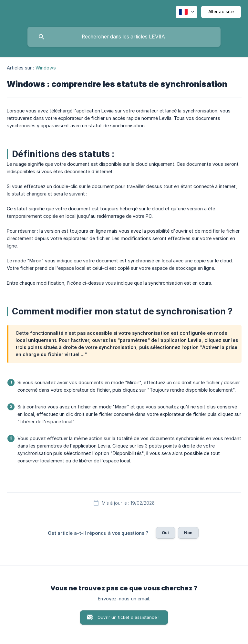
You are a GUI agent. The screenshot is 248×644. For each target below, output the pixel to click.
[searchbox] (124, 37)
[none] (186, 12)
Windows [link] (46, 68)
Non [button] (188, 533)
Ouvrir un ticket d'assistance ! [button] (129, 617)
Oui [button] (165, 533)
